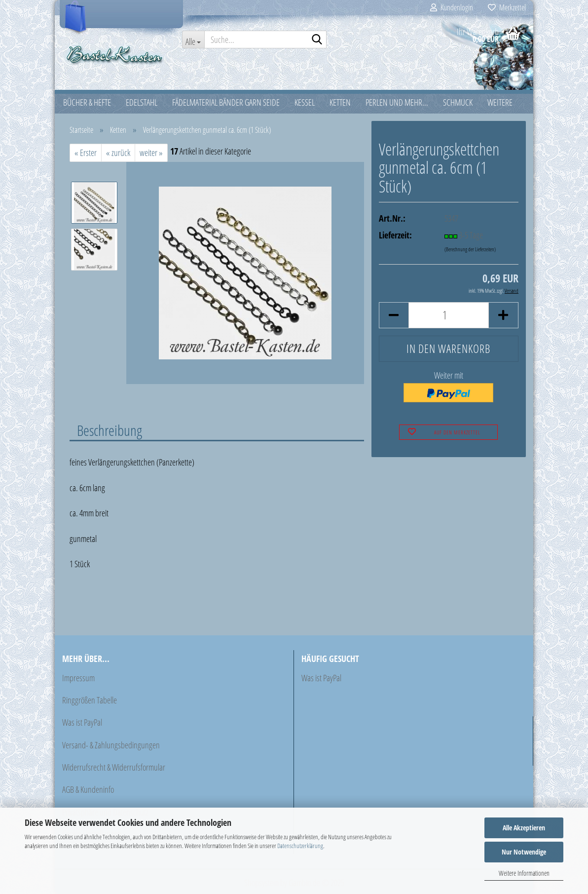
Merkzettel (507, 7)
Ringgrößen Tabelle (90, 700)
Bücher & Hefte (87, 102)
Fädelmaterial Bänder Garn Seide (226, 102)
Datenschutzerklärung (300, 846)
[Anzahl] (449, 315)
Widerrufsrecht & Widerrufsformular (114, 767)
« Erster (86, 153)
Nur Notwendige (524, 852)
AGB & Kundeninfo (88, 789)
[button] (394, 315)
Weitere (500, 102)
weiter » (151, 153)
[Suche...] (193, 39)
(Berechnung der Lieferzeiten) (470, 249)
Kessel (305, 102)
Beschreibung (110, 430)
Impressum (78, 678)
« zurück (118, 153)
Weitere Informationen (524, 873)
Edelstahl (142, 102)
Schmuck (458, 102)
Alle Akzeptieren (524, 828)
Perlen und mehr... (397, 102)
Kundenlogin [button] (452, 7)
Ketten (340, 102)
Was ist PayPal (82, 722)
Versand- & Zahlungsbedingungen (111, 745)
